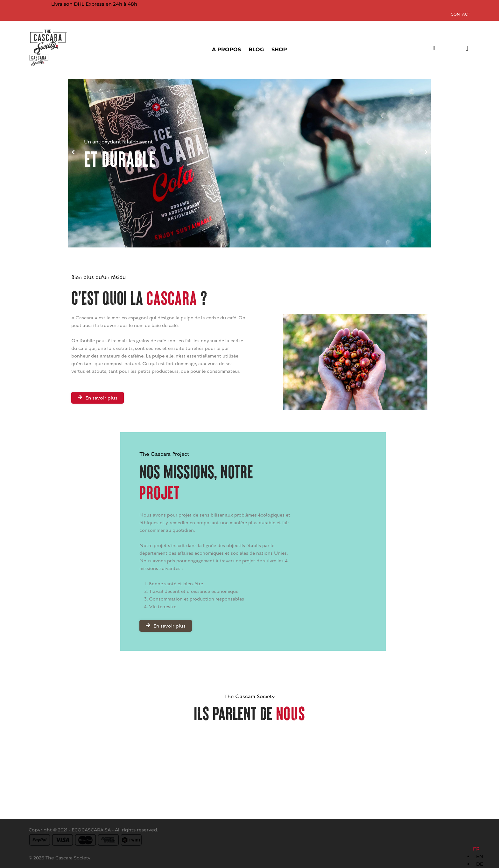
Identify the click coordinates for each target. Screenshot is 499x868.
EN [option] (480, 856)
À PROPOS (226, 49)
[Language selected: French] (480, 857)
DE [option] (480, 864)
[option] (480, 857)
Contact (460, 14)
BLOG (256, 49)
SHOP (279, 49)
